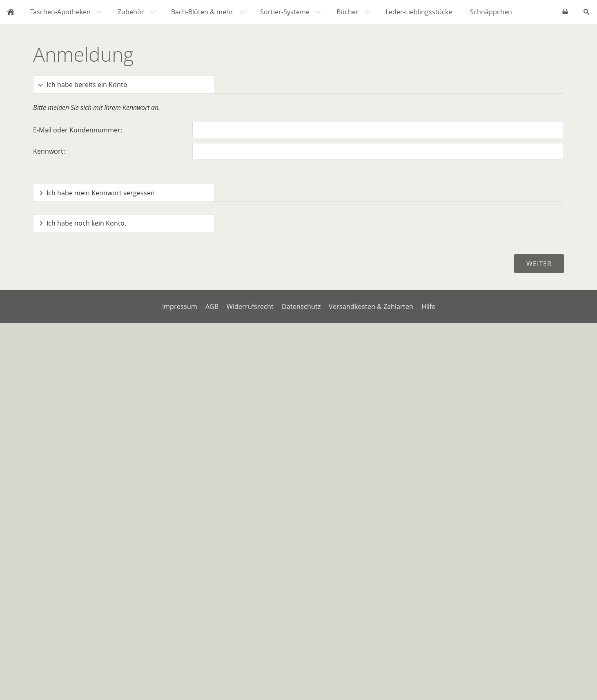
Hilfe (428, 306)
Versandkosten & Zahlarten (371, 306)
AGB (212, 306)
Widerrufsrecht (250, 306)
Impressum (180, 306)
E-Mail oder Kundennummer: (78, 130)
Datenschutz (301, 306)
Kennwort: (49, 151)
